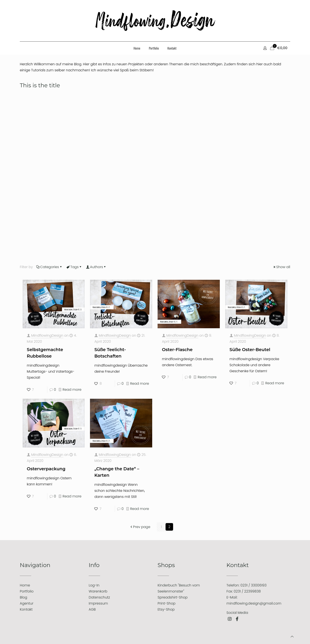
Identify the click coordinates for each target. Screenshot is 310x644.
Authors (96, 267)
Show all (281, 267)
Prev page (140, 527)
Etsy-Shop (166, 609)
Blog (23, 597)
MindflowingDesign (47, 335)
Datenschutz (99, 597)
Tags (74, 267)
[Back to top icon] (292, 637)
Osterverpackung (46, 469)
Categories (49, 267)
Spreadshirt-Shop (173, 597)
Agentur (27, 603)
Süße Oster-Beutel (250, 350)
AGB (92, 609)
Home (25, 585)
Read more (72, 390)
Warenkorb (98, 591)
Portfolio (27, 591)
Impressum (98, 603)
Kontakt (26, 609)
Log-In (94, 585)
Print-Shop (167, 603)
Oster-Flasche (177, 350)
